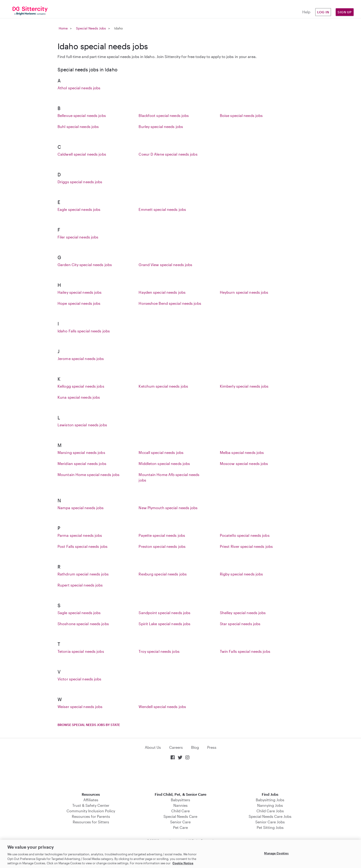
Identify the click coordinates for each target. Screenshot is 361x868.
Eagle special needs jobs (79, 209)
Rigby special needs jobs (241, 574)
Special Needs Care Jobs (270, 816)
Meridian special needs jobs (82, 463)
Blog (195, 747)
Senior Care (180, 822)
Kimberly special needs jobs (244, 386)
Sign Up (345, 12)
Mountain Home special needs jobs (89, 475)
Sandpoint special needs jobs (164, 613)
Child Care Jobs (270, 811)
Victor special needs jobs (80, 679)
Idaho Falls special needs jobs (84, 331)
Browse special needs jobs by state (89, 725)
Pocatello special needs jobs (245, 535)
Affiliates (91, 800)
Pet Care (180, 827)
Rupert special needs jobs (80, 585)
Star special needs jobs (240, 624)
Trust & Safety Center (91, 805)
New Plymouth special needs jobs (168, 508)
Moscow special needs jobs (244, 463)
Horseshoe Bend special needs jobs (170, 303)
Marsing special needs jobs (81, 452)
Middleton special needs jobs (164, 463)
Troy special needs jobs (159, 651)
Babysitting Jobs (270, 800)
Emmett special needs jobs (162, 209)
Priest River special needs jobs (246, 546)
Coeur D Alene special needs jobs (168, 154)
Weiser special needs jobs (80, 707)
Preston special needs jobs (162, 546)
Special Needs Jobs (91, 28)
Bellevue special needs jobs (82, 115)
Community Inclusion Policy (91, 811)
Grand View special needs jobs (165, 265)
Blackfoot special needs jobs (164, 115)
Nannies (180, 805)
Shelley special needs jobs (243, 613)
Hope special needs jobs (79, 303)
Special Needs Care (180, 816)
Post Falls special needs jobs (83, 546)
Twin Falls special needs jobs (245, 651)
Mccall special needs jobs (161, 452)
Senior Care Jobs (270, 822)
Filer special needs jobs (78, 237)
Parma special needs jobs (80, 535)
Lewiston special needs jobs (82, 425)
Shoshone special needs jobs (83, 624)
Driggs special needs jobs (80, 182)
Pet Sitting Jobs (270, 827)
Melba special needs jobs (242, 452)
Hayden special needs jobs (162, 292)
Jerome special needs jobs (81, 359)
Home (63, 28)
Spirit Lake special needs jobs (164, 624)
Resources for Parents (91, 816)
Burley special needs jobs (161, 126)
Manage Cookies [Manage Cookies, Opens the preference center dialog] (276, 853)
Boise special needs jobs (241, 115)
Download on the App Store (180, 777)
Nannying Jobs (270, 805)
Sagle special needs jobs (79, 613)
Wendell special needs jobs (162, 707)
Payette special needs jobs (162, 535)
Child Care (180, 811)
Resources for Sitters (91, 822)
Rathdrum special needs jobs (83, 574)
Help (306, 12)
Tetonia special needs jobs (81, 651)
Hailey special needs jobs (80, 292)
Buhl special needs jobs (78, 126)
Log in (323, 12)
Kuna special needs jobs (79, 397)
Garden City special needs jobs (85, 265)
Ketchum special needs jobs (163, 386)
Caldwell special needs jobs (82, 154)
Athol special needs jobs (79, 88)
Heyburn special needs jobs (244, 292)
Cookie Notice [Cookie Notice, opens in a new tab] (183, 863)
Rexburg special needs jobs (163, 574)
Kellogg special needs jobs (81, 386)
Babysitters (180, 800)
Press (212, 747)
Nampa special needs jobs (81, 508)
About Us (153, 747)
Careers (176, 747)
